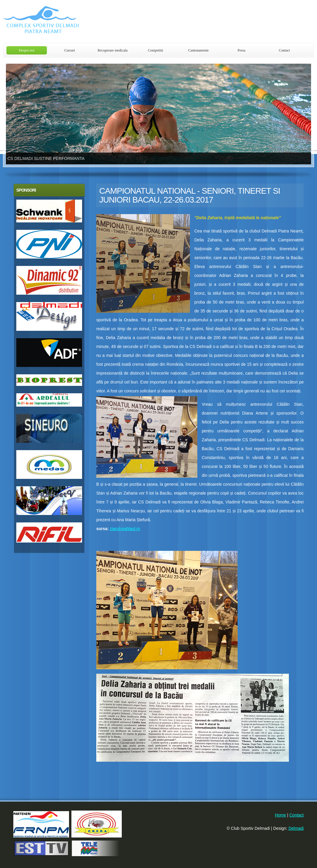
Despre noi (27, 50)
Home (280, 815)
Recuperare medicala (113, 50)
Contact (284, 50)
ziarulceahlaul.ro (125, 529)
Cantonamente (198, 50)
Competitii (155, 50)
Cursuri (70, 50)
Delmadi (296, 828)
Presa (241, 50)
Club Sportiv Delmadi (74, 21)
